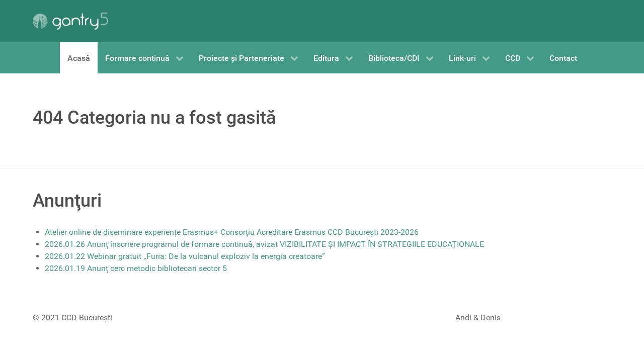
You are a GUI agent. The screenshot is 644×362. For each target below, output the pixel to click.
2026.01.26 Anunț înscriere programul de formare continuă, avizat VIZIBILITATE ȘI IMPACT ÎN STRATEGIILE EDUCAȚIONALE (264, 244)
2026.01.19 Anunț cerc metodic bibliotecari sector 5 (136, 268)
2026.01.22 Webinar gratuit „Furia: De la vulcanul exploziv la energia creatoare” (185, 256)
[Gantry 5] (70, 21)
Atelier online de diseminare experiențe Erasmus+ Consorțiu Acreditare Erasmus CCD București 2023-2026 (232, 232)
